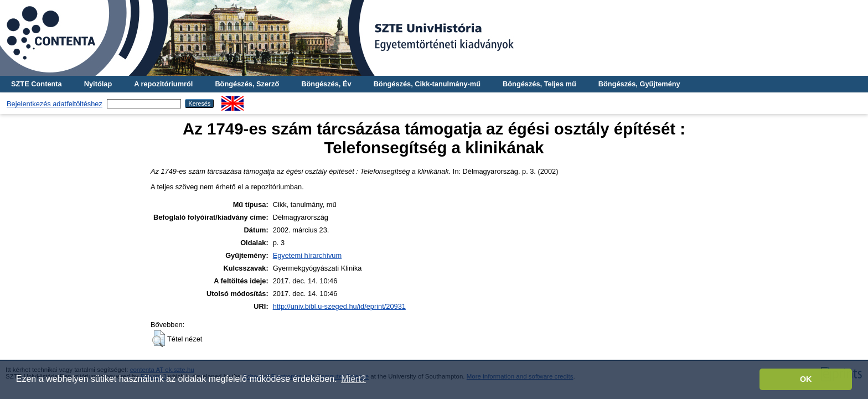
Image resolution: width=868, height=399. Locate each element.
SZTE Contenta (37, 84)
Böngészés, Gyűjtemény (639, 84)
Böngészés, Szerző (247, 84)
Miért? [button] (353, 379)
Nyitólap (98, 84)
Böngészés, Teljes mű (539, 84)
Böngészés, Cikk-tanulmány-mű (427, 84)
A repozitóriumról (163, 84)
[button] (159, 339)
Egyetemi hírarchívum (307, 255)
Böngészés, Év (326, 84)
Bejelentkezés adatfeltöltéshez (55, 104)
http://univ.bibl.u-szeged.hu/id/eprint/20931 (339, 306)
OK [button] (806, 379)
